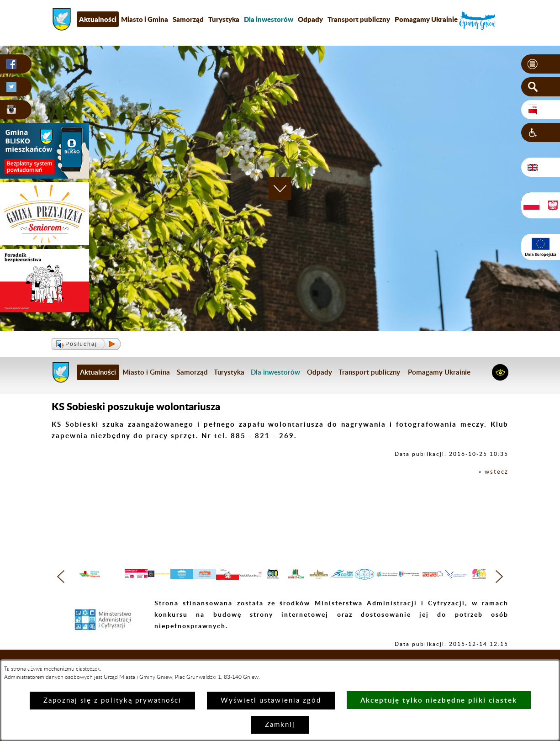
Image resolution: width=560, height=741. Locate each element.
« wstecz (492, 472)
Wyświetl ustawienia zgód (271, 701)
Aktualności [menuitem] (98, 19)
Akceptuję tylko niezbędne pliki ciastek (439, 700)
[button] (541, 64)
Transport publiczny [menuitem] (359, 19)
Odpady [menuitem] (310, 19)
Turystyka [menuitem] (224, 19)
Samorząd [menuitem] (188, 19)
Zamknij (280, 725)
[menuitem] (269, 19)
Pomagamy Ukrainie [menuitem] (426, 19)
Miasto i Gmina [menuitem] (145, 19)
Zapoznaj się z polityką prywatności (112, 701)
